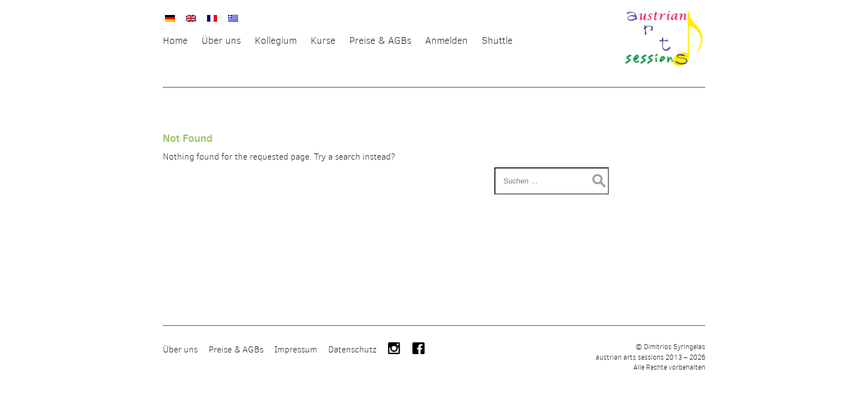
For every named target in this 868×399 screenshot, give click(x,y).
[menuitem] (170, 17)
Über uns (180, 367)
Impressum (296, 367)
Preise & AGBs (236, 367)
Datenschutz (352, 367)
